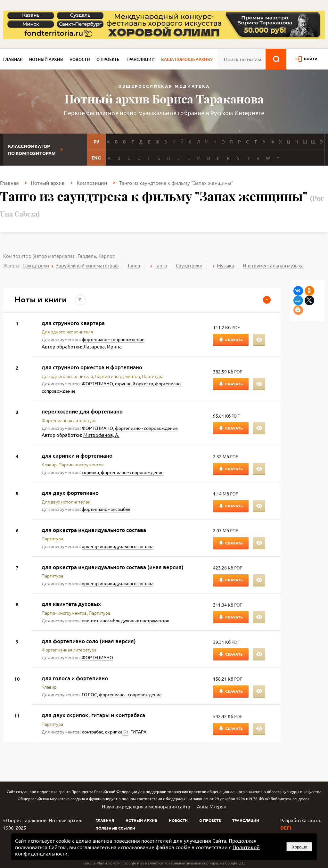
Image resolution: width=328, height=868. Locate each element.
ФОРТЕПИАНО (97, 383)
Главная (13, 59)
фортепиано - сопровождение (113, 339)
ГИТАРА (138, 732)
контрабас (92, 732)
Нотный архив (46, 59)
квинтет (90, 620)
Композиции (92, 183)
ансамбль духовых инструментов (135, 620)
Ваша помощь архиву (187, 59)
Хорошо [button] (299, 847)
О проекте (108, 59)
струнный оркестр (134, 383)
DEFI (286, 828)
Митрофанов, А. (101, 435)
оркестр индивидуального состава (118, 546)
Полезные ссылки (115, 828)
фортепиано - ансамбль (106, 509)
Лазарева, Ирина (102, 346)
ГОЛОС (89, 694)
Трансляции (140, 59)
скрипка (90, 472)
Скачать (234, 340)
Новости (80, 59)
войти (311, 59)
